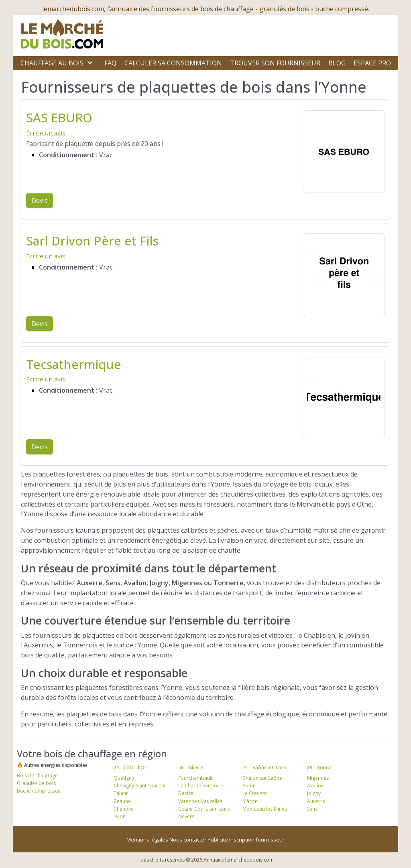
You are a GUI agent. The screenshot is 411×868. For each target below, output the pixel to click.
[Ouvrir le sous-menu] (90, 63)
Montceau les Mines (265, 809)
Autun (249, 786)
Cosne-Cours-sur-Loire (204, 809)
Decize (186, 793)
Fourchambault (195, 778)
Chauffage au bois (52, 63)
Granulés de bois (36, 783)
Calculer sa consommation (173, 63)
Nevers (186, 816)
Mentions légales (148, 840)
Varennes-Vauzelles (200, 801)
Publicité (218, 840)
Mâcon (250, 801)
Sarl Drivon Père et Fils (92, 241)
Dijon (120, 816)
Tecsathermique (74, 364)
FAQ (110, 63)
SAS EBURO (59, 118)
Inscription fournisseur (257, 840)
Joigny (314, 793)
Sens (312, 809)
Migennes (318, 778)
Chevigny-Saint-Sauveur (140, 786)
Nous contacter (188, 840)
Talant (121, 793)
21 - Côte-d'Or (130, 768)
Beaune (122, 801)
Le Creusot (255, 793)
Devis (40, 201)
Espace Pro (372, 63)
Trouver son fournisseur (275, 63)
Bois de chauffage (37, 776)
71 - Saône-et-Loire (265, 768)
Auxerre (316, 801)
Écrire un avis (46, 133)
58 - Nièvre (191, 768)
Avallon (315, 786)
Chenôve (124, 809)
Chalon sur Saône (262, 778)
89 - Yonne (319, 768)
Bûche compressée (39, 791)
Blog (337, 63)
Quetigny (124, 778)
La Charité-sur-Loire (201, 786)
